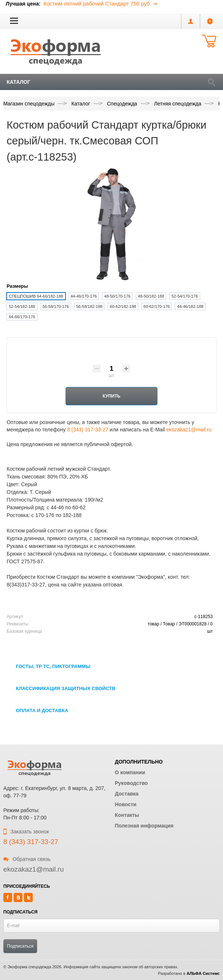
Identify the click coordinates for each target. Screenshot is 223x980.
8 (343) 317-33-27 (88, 430)
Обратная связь (27, 859)
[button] (14, 21)
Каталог (19, 82)
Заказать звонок (26, 832)
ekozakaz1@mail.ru (189, 430)
